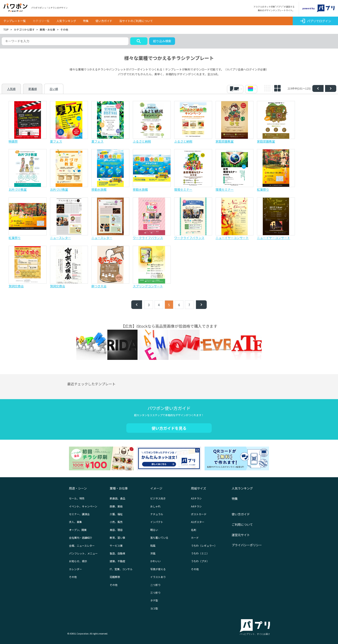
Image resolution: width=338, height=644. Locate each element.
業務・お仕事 (47, 29)
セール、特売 (77, 498)
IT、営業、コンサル (121, 569)
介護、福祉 (116, 514)
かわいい (155, 561)
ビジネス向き (158, 498)
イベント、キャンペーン (83, 506)
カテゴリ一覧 (41, 21)
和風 (153, 546)
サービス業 (116, 546)
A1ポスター (198, 522)
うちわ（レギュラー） (204, 546)
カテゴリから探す (24, 29)
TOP (6, 29)
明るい (154, 530)
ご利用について (242, 524)
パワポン (16, 8)
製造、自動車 (117, 553)
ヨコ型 (154, 608)
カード (195, 538)
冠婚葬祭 (115, 577)
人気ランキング (66, 21)
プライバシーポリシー (247, 545)
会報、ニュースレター (82, 546)
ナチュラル (157, 514)
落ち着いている (159, 538)
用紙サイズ (199, 488)
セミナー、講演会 (79, 514)
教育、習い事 (117, 538)
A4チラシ (196, 506)
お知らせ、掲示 (78, 561)
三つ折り (155, 593)
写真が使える (158, 569)
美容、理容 (116, 530)
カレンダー (75, 569)
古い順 (54, 89)
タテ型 (154, 600)
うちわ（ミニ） (200, 553)
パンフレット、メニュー (83, 553)
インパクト (157, 522)
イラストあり (158, 577)
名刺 (194, 530)
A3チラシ (196, 498)
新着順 (33, 89)
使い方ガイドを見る (169, 428)
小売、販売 (116, 522)
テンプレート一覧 (15, 21)
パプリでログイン (315, 21)
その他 (73, 577)
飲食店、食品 (117, 498)
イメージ (156, 488)
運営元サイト (241, 535)
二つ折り (155, 585)
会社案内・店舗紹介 (81, 538)
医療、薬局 (116, 506)
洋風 (153, 553)
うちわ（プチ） (200, 561)
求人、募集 (75, 522)
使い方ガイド (104, 21)
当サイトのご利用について (136, 21)
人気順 (11, 89)
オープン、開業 (78, 530)
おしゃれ (155, 506)
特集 (86, 21)
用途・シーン (78, 488)
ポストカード (199, 514)
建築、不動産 (117, 561)
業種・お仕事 (119, 488)
